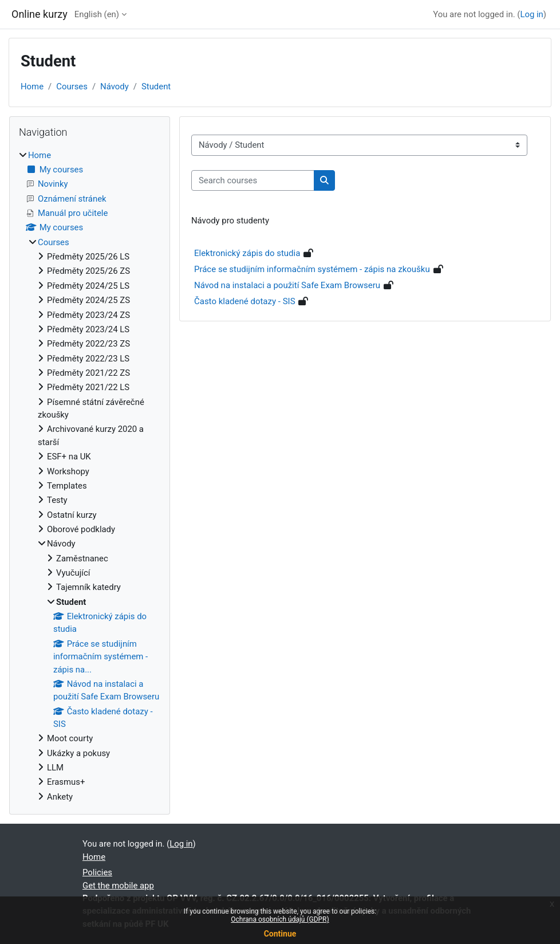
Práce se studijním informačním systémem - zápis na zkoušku (312, 269)
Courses (72, 86)
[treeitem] (90, 476)
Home (32, 86)
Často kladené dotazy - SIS (245, 301)
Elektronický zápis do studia (247, 253)
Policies (97, 872)
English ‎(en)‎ (97, 14)
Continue (280, 934)
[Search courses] (253, 180)
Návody (115, 86)
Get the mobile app (118, 886)
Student (156, 86)
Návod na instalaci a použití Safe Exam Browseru (287, 285)
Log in (531, 14)
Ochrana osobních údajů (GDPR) (280, 919)
